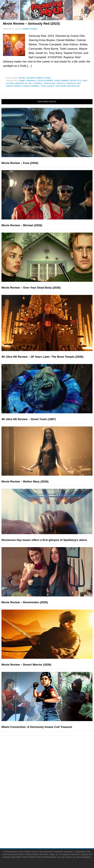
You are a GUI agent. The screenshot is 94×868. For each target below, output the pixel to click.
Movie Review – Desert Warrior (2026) (26, 665)
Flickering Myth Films (53, 813)
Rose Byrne (50, 83)
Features (53, 764)
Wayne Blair (74, 86)
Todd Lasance (48, 86)
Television (53, 793)
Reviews (31, 78)
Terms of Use (36, 857)
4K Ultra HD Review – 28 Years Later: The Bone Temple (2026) (42, 357)
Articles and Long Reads (53, 768)
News (53, 753)
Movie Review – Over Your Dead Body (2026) (31, 288)
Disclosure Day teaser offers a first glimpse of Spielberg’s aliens (44, 540)
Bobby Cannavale (28, 81)
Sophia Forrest (14, 86)
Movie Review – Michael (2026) (22, 225)
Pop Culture (53, 783)
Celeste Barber (45, 81)
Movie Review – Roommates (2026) (25, 602)
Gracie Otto (76, 81)
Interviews (53, 773)
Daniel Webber (61, 81)
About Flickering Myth (53, 823)
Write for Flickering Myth (53, 833)
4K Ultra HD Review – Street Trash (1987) (29, 419)
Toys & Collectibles (53, 808)
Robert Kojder (43, 78)
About (53, 819)
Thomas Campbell (31, 86)
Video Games (53, 803)
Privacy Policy (50, 857)
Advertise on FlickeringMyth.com (53, 828)
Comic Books (53, 798)
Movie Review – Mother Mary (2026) (25, 481)
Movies (22, 78)
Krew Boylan (21, 83)
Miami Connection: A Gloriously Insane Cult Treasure (37, 727)
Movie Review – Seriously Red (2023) (31, 24)
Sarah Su (61, 83)
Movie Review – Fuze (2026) (20, 163)
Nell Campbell (36, 83)
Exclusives (53, 778)
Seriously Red (73, 83)
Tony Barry (61, 86)
